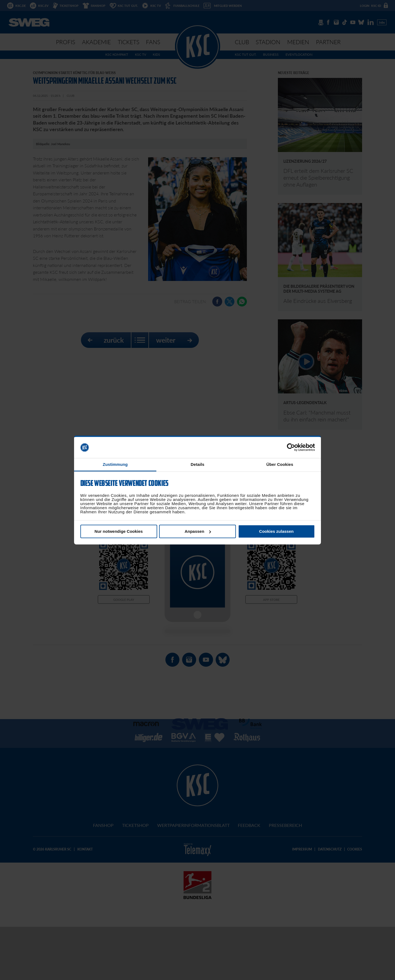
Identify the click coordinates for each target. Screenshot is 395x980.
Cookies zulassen (276, 531)
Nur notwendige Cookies (119, 531)
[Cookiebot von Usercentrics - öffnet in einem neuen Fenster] (291, 447)
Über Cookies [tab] (280, 464)
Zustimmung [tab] (115, 464)
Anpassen (198, 531)
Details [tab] (198, 464)
